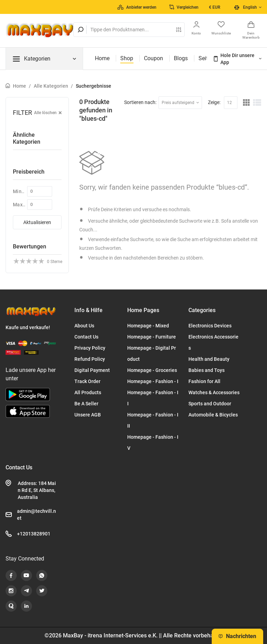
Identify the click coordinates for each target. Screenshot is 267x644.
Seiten (206, 58)
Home (102, 58)
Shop (127, 58)
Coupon (153, 58)
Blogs (181, 58)
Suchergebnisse (94, 86)
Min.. (19, 191)
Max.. (19, 205)
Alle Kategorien (51, 86)
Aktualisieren (37, 222)
